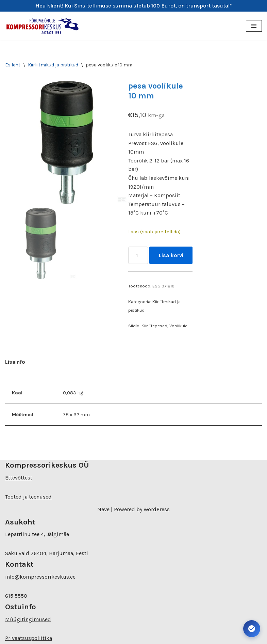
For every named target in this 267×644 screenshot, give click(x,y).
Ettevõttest (19, 478)
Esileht (13, 65)
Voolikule (178, 326)
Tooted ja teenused (28, 497)
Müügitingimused (28, 619)
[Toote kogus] (138, 255)
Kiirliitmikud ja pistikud (53, 65)
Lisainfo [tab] (15, 362)
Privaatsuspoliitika (29, 638)
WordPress (157, 509)
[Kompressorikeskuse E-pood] (43, 26)
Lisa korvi (171, 255)
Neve (103, 509)
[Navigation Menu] (254, 26)
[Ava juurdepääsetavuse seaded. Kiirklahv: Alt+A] (252, 629)
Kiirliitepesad (154, 326)
